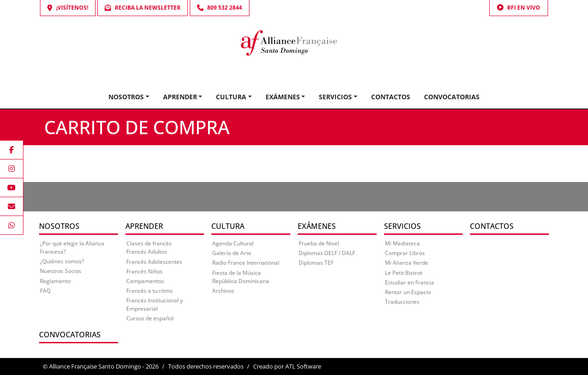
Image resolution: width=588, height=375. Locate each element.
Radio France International (246, 263)
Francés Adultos (147, 252)
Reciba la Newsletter (143, 8)
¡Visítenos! (68, 8)
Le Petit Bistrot (404, 273)
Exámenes (283, 97)
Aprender (180, 97)
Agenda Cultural (233, 243)
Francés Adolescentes (154, 262)
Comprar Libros (405, 253)
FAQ (45, 291)
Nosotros (126, 97)
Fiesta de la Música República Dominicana (241, 277)
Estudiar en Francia (410, 282)
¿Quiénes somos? (62, 261)
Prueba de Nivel (319, 243)
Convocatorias (452, 97)
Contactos (391, 97)
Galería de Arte (232, 253)
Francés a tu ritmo (150, 291)
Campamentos (145, 281)
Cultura (231, 97)
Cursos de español (150, 318)
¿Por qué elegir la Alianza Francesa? (72, 247)
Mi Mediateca (402, 243)
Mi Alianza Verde (407, 263)
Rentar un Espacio (408, 292)
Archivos (223, 291)
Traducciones (402, 302)
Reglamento (55, 281)
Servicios (335, 97)
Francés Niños (144, 271)
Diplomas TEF (316, 263)
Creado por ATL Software (287, 366)
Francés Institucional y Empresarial (155, 304)
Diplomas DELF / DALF (327, 253)
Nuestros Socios (61, 271)
